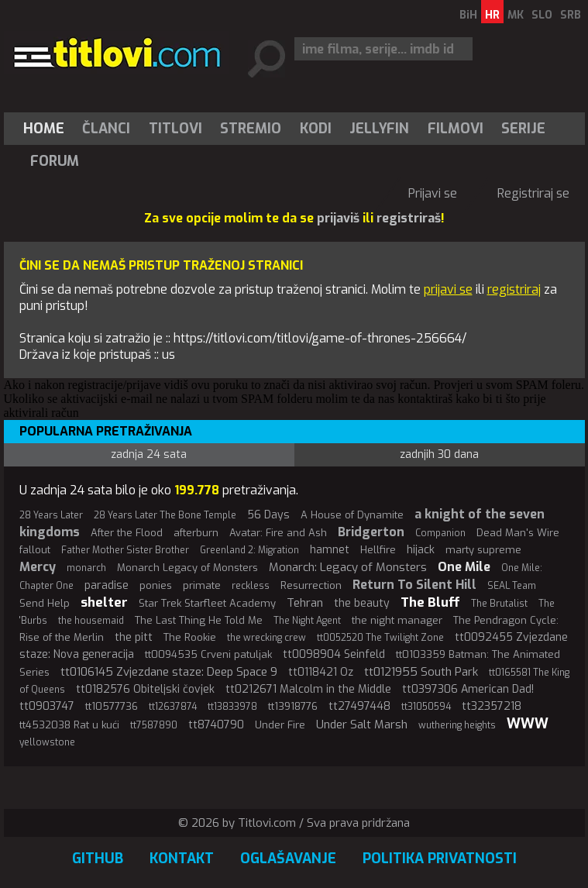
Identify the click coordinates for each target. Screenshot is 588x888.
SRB (571, 15)
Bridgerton (371, 532)
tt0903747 (47, 706)
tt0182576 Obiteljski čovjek (145, 689)
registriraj (514, 289)
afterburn (196, 533)
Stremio (251, 129)
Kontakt (182, 859)
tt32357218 (492, 706)
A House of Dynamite (352, 515)
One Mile (464, 567)
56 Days (268, 515)
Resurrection (311, 585)
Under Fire (280, 725)
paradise (107, 585)
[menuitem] (47, 129)
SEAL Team (512, 586)
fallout (35, 550)
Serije (523, 129)
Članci (106, 129)
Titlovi (175, 129)
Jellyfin (379, 129)
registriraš (409, 218)
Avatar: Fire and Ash (278, 533)
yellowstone (47, 742)
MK (516, 15)
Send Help (45, 603)
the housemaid (91, 621)
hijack (421, 550)
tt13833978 (232, 707)
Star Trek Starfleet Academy (207, 603)
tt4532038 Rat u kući (69, 725)
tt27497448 (359, 706)
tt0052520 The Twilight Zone (380, 638)
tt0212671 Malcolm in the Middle (308, 689)
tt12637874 (173, 707)
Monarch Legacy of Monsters (187, 568)
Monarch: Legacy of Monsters (348, 567)
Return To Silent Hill (414, 585)
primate (202, 585)
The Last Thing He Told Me (199, 620)
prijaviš (338, 218)
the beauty (362, 603)
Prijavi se (433, 193)
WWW (528, 724)
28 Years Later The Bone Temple (165, 515)
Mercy (38, 567)
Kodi (316, 129)
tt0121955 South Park (421, 672)
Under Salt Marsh (362, 725)
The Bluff (430, 602)
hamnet (330, 550)
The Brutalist (499, 604)
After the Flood (127, 533)
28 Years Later (51, 515)
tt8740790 (216, 725)
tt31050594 (426, 707)
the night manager (397, 620)
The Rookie (190, 637)
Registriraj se (533, 193)
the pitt (134, 637)
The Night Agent (307, 621)
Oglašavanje (288, 859)
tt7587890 (154, 725)
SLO (542, 15)
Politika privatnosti (440, 859)
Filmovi (456, 129)
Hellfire (378, 550)
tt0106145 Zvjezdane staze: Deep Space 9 (169, 672)
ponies (156, 585)
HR (492, 15)
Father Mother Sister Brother (125, 550)
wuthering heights (457, 725)
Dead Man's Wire (518, 533)
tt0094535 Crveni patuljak (208, 654)
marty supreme (483, 550)
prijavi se (448, 289)
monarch (86, 568)
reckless (251, 586)
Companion (440, 533)
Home (44, 129)
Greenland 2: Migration (249, 550)
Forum (55, 161)
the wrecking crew (266, 638)
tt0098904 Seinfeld (334, 654)
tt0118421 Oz (321, 672)
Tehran (305, 603)
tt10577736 (112, 706)
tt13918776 (293, 706)
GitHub (98, 859)
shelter (104, 602)
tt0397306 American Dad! (468, 689)
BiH (468, 15)
